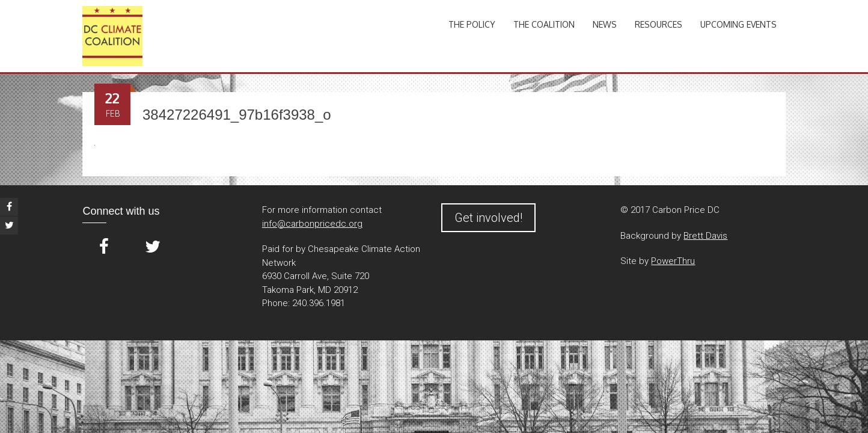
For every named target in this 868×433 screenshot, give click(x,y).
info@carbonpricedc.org (312, 224)
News (605, 24)
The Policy (472, 24)
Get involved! (488, 218)
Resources (659, 24)
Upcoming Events (738, 24)
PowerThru (673, 261)
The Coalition (544, 24)
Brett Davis (705, 236)
